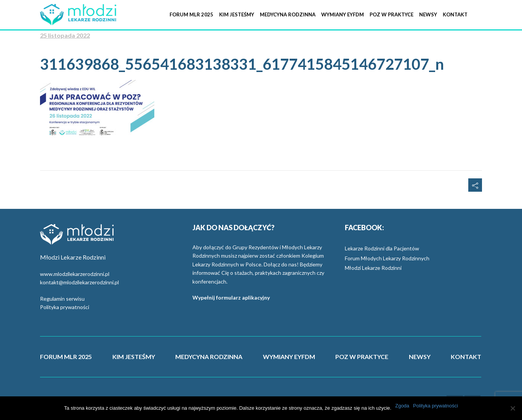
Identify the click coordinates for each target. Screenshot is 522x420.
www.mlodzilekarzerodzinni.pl (75, 274)
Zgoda (402, 406)
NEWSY (420, 357)
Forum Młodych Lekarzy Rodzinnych (387, 258)
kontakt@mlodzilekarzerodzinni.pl (79, 282)
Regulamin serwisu (62, 299)
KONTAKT (466, 357)
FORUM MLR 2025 (66, 357)
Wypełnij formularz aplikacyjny (231, 297)
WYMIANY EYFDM (289, 357)
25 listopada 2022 (65, 35)
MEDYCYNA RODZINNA (209, 357)
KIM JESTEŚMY (134, 357)
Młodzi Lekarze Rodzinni (373, 268)
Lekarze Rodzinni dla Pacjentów (382, 248)
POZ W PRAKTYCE (362, 357)
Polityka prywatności (65, 307)
